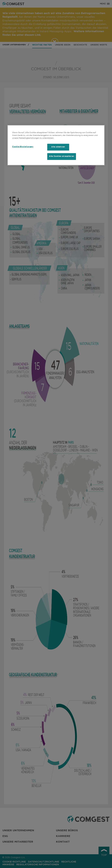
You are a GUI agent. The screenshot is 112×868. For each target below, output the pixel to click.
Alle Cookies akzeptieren (62, 156)
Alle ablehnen (58, 147)
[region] (56, 145)
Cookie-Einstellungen (23, 147)
